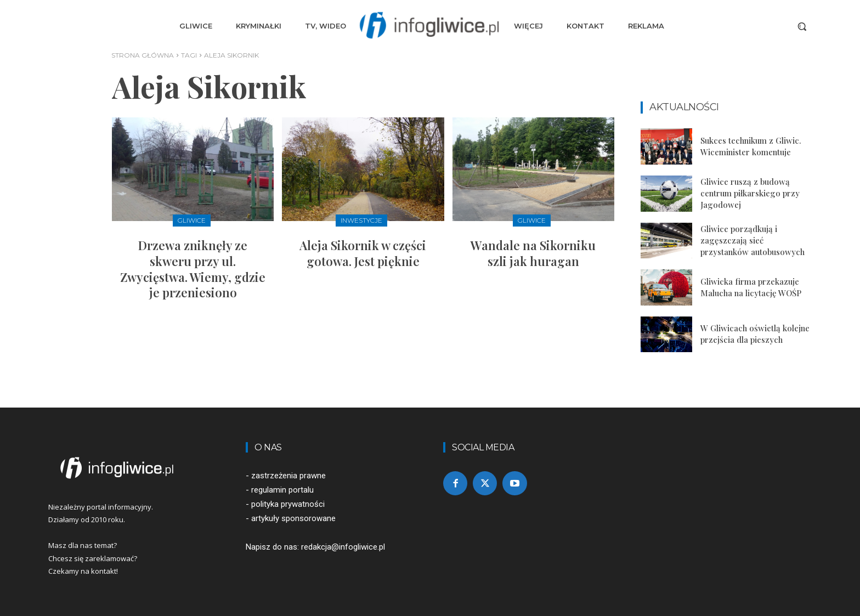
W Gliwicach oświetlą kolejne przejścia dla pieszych (755, 334)
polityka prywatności (288, 504)
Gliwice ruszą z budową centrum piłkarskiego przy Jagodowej (750, 193)
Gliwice (192, 220)
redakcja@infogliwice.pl (343, 547)
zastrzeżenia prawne (288, 476)
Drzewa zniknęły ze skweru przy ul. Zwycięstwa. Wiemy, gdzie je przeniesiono (193, 269)
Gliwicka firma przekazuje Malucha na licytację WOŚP (751, 287)
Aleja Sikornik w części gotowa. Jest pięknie (363, 253)
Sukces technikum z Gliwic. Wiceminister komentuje (751, 146)
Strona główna (143, 55)
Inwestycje (361, 220)
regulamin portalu (282, 490)
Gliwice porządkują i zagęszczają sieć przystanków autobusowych (752, 240)
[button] (802, 26)
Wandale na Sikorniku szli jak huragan (533, 253)
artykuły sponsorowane (293, 518)
